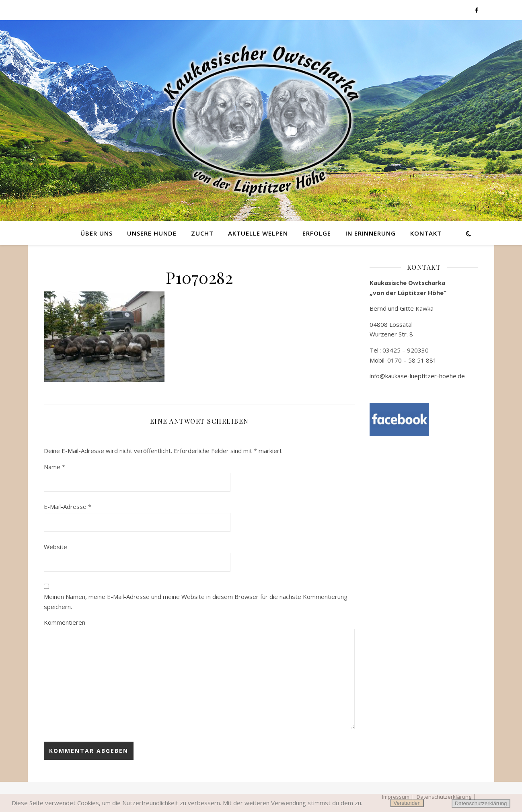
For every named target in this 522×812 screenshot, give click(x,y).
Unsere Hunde (152, 233)
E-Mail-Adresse (68, 506)
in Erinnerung (371, 233)
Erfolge (317, 233)
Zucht (202, 233)
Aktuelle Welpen (258, 233)
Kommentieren (65, 622)
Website (55, 547)
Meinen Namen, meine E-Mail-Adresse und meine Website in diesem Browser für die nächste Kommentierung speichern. (196, 602)
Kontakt (426, 233)
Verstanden (407, 803)
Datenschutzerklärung (481, 803)
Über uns (97, 233)
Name (54, 467)
